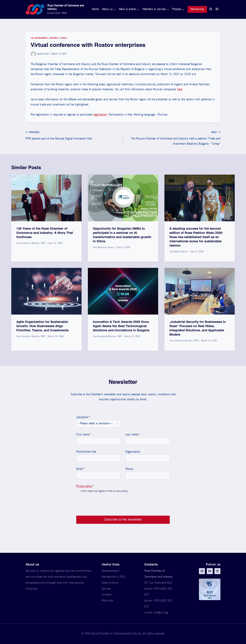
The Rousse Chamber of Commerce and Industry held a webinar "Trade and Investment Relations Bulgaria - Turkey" (173, 138)
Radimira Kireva (106, 247)
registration (100, 115)
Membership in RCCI (114, 577)
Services (106, 589)
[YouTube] (210, 571)
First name (83, 435)
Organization (133, 452)
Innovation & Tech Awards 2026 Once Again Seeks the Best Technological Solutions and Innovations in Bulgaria (121, 326)
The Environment (39, 38)
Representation (111, 571)
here (180, 90)
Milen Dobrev (181, 252)
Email (80, 469)
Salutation (83, 417)
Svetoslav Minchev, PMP (33, 243)
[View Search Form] (211, 9)
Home (95, 9)
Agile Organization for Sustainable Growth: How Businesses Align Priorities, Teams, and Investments (42, 326)
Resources (108, 601)
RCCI (47, 54)
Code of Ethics (110, 583)
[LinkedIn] (217, 571)
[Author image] (33, 54)
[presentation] (46, 198)
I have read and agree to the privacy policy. (104, 491)
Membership (197, 9)
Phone (129, 469)
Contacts (107, 595)
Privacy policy (84, 486)
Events (64, 38)
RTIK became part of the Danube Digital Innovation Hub (73, 135)
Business (54, 38)
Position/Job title (86, 452)
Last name (133, 435)
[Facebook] (202, 571)
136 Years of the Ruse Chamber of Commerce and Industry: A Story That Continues (45, 233)
